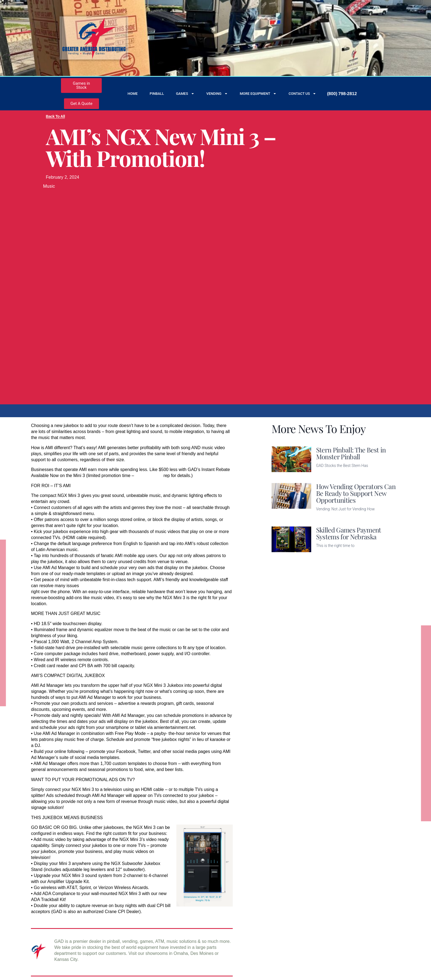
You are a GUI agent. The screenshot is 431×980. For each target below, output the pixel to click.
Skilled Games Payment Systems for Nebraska (349, 533)
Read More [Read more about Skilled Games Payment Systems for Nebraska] (327, 554)
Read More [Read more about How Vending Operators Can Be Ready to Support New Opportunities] (327, 518)
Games (185, 94)
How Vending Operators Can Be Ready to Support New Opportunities (356, 493)
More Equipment (258, 94)
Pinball (157, 94)
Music (49, 186)
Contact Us (302, 94)
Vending (217, 94)
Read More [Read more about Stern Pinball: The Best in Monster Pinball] (327, 474)
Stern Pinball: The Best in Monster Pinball (351, 453)
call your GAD (149, 476)
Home (132, 94)
